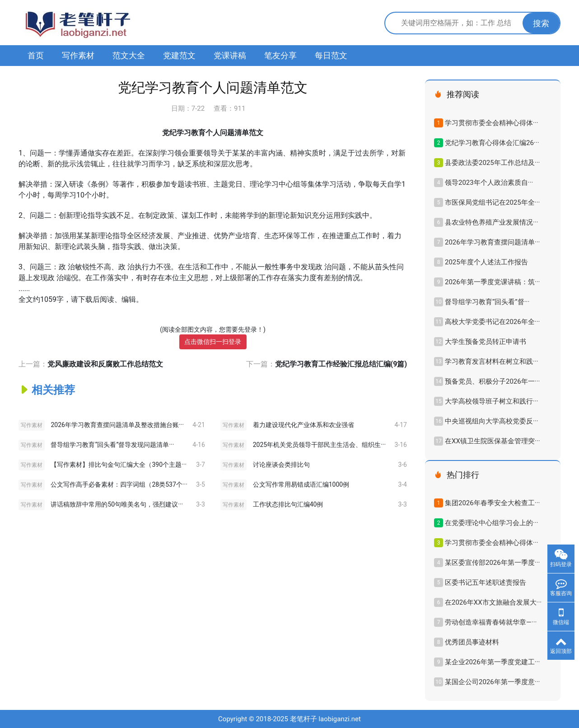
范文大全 (129, 55)
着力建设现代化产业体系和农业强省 (304, 425)
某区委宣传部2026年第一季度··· (492, 563)
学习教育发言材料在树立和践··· (492, 362)
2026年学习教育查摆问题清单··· (492, 242)
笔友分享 (280, 55)
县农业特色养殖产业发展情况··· (492, 222)
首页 (36, 55)
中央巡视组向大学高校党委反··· (492, 421)
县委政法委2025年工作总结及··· (492, 163)
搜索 (541, 23)
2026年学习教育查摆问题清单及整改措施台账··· (117, 425)
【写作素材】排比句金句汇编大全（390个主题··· (119, 465)
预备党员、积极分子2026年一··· (492, 381)
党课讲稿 (230, 55)
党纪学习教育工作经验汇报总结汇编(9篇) (341, 364)
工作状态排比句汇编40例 (288, 504)
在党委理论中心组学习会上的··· (492, 523)
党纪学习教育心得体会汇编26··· (492, 143)
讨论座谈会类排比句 (281, 465)
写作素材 (78, 55)
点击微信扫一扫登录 (213, 342)
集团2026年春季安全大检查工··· (492, 503)
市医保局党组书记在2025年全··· (492, 202)
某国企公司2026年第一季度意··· (492, 682)
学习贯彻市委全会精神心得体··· (492, 123)
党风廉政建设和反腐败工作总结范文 (105, 364)
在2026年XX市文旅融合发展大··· (493, 602)
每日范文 (331, 55)
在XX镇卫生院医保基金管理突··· (493, 441)
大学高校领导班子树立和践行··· (492, 401)
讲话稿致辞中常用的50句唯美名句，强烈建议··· (117, 504)
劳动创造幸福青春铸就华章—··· (491, 622)
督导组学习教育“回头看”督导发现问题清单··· (112, 445)
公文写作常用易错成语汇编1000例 (301, 484)
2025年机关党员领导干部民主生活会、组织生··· (319, 445)
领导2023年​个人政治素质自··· (489, 183)
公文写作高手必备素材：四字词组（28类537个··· (119, 484)
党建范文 (179, 55)
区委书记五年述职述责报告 (486, 582)
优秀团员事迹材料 (472, 642)
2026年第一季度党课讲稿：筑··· (492, 282)
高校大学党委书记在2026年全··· (492, 322)
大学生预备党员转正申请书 (486, 342)
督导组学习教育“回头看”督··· (487, 302)
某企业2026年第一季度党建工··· (492, 662)
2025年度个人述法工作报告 (486, 262)
